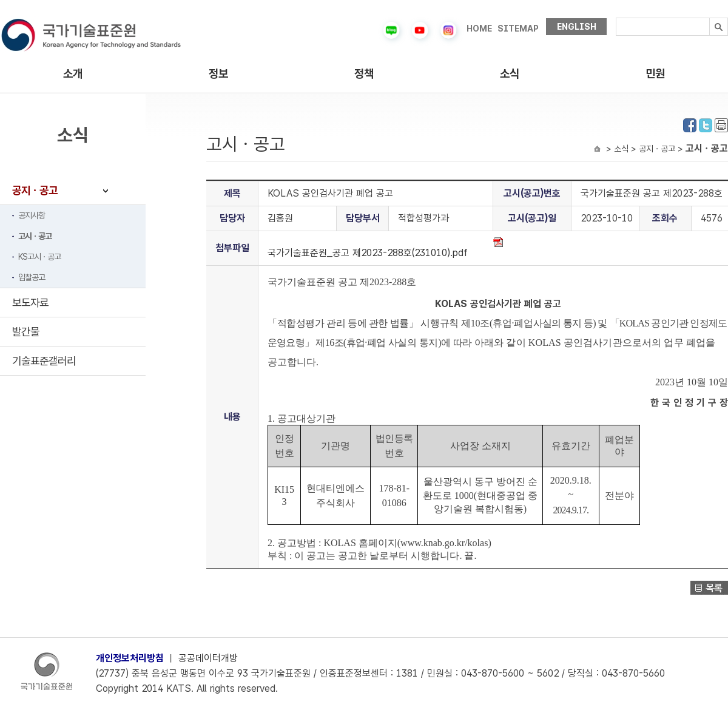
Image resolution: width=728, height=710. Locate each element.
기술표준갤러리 (44, 361)
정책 (364, 74)
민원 (655, 74)
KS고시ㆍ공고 (39, 257)
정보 (218, 74)
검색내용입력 (616, 18)
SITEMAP (518, 29)
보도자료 (30, 303)
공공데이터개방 (208, 658)
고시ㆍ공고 (35, 236)
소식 (510, 74)
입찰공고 (32, 277)
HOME (479, 29)
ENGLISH (577, 27)
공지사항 (32, 215)
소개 (73, 74)
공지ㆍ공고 (35, 190)
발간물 (26, 332)
